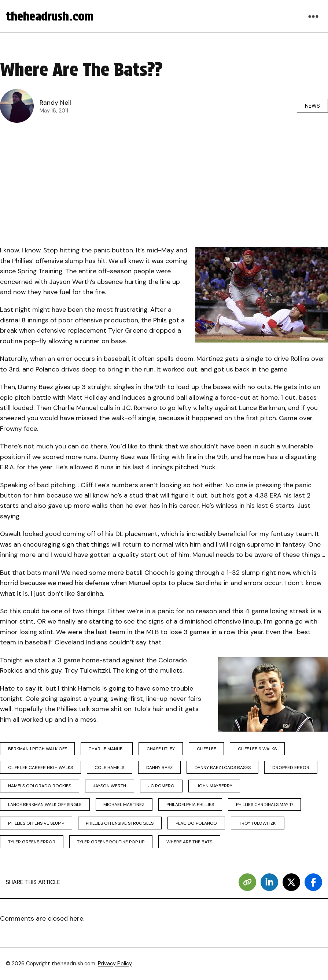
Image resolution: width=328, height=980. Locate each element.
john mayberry (214, 786)
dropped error (291, 768)
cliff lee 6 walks (257, 749)
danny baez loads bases (223, 768)
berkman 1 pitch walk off (37, 749)
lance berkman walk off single (45, 805)
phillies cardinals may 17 (265, 805)
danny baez (159, 768)
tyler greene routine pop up (111, 842)
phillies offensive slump (36, 823)
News (312, 106)
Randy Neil (55, 103)
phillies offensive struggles (120, 823)
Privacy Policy (115, 964)
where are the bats (189, 842)
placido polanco (196, 823)
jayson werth (109, 786)
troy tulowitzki (258, 823)
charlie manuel (106, 749)
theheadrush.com (50, 16)
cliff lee (207, 749)
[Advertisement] (164, 182)
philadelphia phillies (190, 805)
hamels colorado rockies (40, 786)
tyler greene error (32, 842)
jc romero (161, 786)
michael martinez (124, 805)
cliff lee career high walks (40, 768)
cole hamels (109, 768)
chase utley (161, 749)
